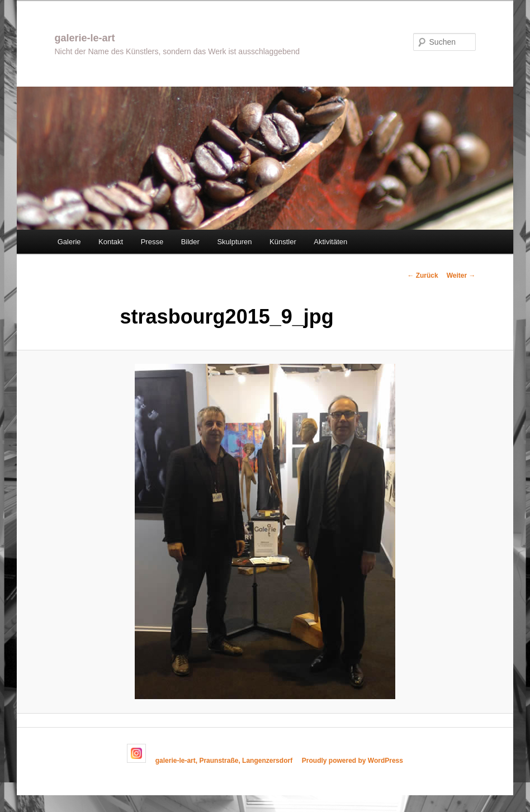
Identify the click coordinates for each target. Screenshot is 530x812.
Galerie (69, 242)
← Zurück (422, 276)
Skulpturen (234, 242)
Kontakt (111, 242)
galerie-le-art (84, 38)
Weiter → (461, 276)
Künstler (283, 242)
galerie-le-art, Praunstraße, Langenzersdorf (224, 761)
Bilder (190, 242)
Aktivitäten (330, 242)
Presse (152, 242)
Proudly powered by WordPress (352, 761)
